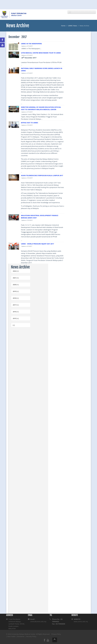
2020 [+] (16, 285)
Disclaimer (21, 636)
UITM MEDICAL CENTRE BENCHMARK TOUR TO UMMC (41, 53)
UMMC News (73, 26)
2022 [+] (16, 271)
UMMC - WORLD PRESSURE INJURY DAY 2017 (37, 244)
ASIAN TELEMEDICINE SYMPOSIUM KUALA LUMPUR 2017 (42, 175)
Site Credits (11, 636)
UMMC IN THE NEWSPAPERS (31, 44)
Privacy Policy (56, 634)
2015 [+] (16, 318)
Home (63, 26)
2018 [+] (16, 298)
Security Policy (31, 636)
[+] (14, 325)
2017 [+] (16, 305)
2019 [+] (16, 291)
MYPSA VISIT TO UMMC (30, 123)
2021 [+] (16, 278)
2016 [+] (16, 312)
